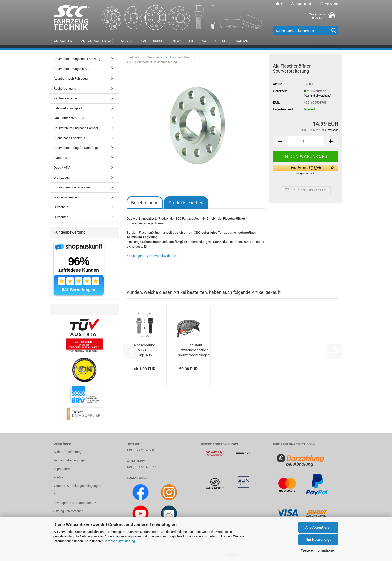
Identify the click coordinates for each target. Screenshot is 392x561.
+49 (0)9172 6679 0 (140, 450)
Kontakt (243, 41)
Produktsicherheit (186, 203)
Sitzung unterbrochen (68, 511)
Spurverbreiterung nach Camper (76, 128)
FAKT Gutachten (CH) (97, 41)
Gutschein (61, 207)
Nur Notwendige (319, 540)
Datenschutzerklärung (119, 541)
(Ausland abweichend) (318, 96)
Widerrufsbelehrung (67, 452)
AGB (57, 494)
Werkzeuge (62, 177)
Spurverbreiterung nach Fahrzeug (77, 59)
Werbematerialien (66, 197)
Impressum (62, 469)
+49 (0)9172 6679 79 (141, 467)
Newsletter (183, 41)
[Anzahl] (306, 141)
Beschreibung (145, 203)
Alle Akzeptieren (319, 527)
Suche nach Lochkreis (69, 138)
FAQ (203, 41)
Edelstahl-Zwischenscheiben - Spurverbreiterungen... (195, 350)
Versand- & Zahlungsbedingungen (77, 486)
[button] (280, 4)
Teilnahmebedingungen (70, 460)
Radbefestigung (65, 88)
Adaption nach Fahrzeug (71, 78)
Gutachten (63, 41)
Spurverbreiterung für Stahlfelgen (77, 148)
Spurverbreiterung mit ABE (72, 69)
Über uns (221, 41)
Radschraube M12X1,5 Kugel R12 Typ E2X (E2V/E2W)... (145, 350)
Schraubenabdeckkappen (72, 187)
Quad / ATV (62, 167)
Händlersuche (153, 41)
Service (127, 41)
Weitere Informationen (318, 550)
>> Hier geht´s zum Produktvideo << (152, 256)
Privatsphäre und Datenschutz (75, 503)
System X (60, 158)
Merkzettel (329, 4)
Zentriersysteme (65, 98)
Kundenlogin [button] (302, 4)
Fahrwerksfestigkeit (68, 108)
